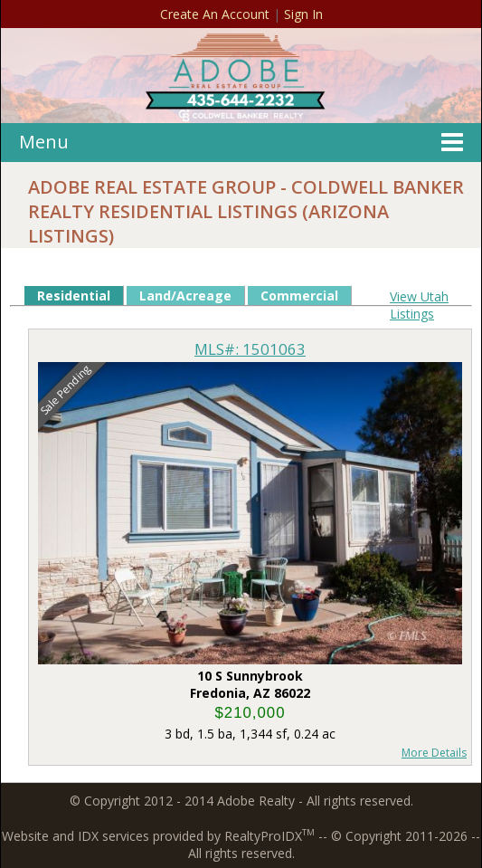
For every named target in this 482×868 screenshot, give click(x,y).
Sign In (303, 14)
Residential (74, 296)
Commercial (299, 296)
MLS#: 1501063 (250, 349)
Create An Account (215, 14)
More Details (434, 753)
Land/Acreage (185, 296)
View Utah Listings (419, 305)
